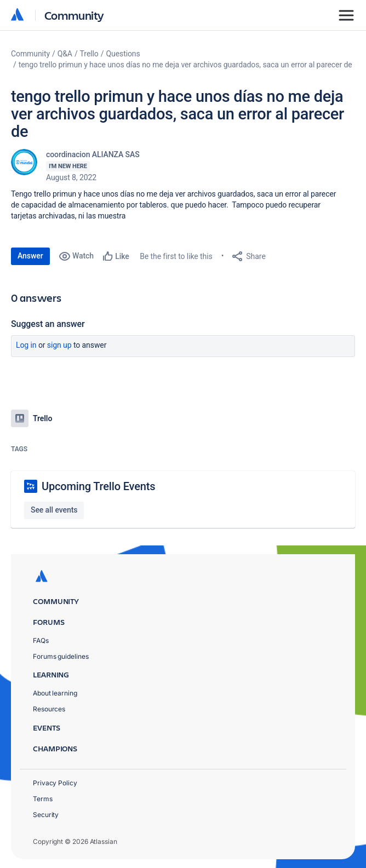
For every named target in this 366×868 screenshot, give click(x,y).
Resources (49, 709)
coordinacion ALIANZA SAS (93, 154)
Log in (26, 345)
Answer (30, 256)
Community (74, 15)
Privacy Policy (55, 783)
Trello (89, 54)
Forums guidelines (61, 656)
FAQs (41, 640)
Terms (43, 799)
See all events (54, 510)
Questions (123, 54)
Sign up (59, 345)
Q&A (65, 54)
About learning (55, 693)
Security (46, 815)
